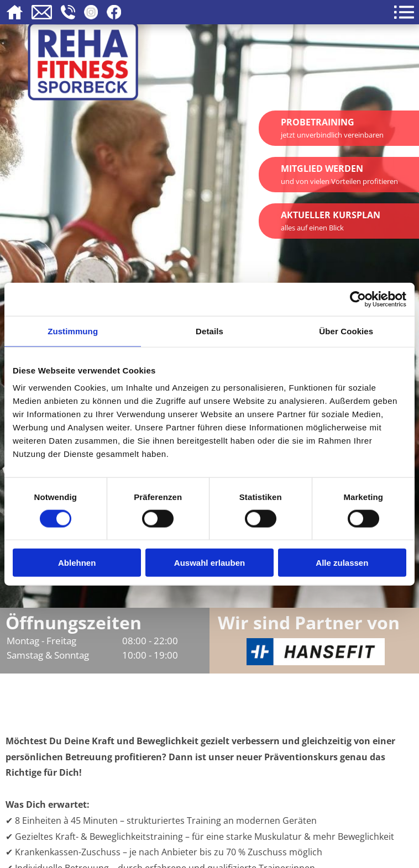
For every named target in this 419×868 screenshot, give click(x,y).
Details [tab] (209, 331)
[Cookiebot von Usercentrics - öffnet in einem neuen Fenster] (358, 299)
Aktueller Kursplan (331, 221)
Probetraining (332, 128)
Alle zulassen (342, 563)
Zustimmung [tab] (73, 331)
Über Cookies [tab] (346, 331)
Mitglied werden (339, 174)
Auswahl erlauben (209, 563)
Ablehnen (77, 563)
